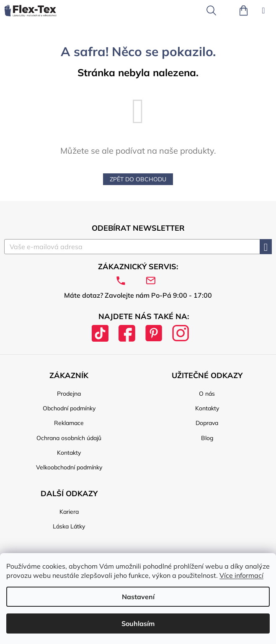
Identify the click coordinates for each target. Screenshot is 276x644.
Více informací (241, 575)
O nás (207, 394)
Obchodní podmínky (69, 408)
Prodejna (69, 394)
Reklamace (69, 423)
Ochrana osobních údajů (69, 438)
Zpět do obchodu (138, 179)
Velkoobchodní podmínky (69, 467)
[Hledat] (211, 10)
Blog (207, 438)
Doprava (207, 423)
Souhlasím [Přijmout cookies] (138, 623)
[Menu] (263, 10)
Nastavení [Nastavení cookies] (138, 597)
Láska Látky (69, 526)
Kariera (69, 512)
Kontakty (69, 453)
